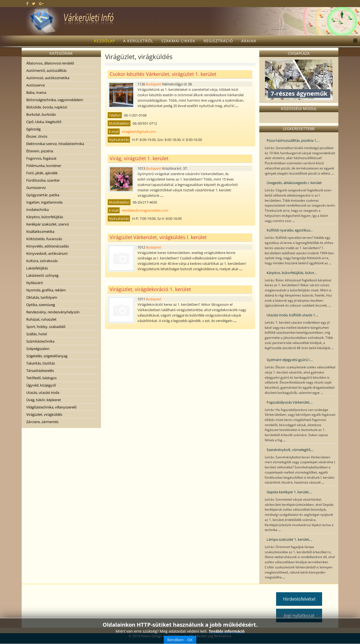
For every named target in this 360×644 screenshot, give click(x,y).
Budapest (154, 84)
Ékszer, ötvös (37, 136)
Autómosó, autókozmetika (48, 78)
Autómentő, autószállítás (46, 70)
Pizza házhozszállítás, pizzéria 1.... (293, 140)
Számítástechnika (40, 341)
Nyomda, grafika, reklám (46, 290)
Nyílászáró (35, 283)
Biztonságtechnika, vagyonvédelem (55, 100)
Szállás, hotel (37, 334)
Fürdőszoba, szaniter (43, 180)
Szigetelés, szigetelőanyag (47, 356)
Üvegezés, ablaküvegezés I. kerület (294, 183)
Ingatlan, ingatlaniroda (44, 202)
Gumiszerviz (36, 188)
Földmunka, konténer (44, 166)
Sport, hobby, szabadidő (46, 327)
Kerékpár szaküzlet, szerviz (48, 224)
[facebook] (27, 4)
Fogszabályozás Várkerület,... (290, 402)
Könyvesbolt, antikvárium (47, 253)
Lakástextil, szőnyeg (42, 275)
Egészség (33, 129)
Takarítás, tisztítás (41, 363)
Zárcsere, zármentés (42, 422)
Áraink (249, 41)
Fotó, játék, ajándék (42, 173)
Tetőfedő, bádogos (41, 378)
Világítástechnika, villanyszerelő (51, 407)
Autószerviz (36, 85)
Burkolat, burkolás (41, 114)
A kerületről (138, 41)
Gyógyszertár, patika (43, 195)
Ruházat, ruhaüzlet (41, 319)
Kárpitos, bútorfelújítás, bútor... (292, 273)
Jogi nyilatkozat (299, 616)
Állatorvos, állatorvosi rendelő (50, 63)
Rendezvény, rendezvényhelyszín (53, 312)
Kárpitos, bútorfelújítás (45, 217)
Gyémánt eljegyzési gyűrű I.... (290, 360)
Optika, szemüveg (41, 305)
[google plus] (41, 4)
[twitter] (34, 4)
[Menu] (354, 41)
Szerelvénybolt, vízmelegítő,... (290, 450)
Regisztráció (218, 41)
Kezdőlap (104, 41)
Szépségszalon (38, 349)
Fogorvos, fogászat (41, 158)
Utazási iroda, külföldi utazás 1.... (292, 315)
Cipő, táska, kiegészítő (44, 122)
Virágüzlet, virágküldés (44, 414)
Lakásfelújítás (37, 268)
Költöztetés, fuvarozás (44, 239)
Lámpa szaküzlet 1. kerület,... (289, 539)
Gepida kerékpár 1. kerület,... (289, 492)
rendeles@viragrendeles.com (145, 210)
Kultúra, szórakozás (42, 261)
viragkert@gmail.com (139, 131)
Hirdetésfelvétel (299, 599)
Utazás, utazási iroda (43, 392)
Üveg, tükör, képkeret (44, 400)
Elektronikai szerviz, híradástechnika (55, 144)
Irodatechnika (37, 210)
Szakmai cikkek (178, 41)
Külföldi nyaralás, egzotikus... (290, 230)
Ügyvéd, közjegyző (41, 385)
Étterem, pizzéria (40, 151)
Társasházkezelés (40, 371)
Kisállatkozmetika (40, 231)
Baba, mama (36, 92)
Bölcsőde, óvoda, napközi (47, 107)
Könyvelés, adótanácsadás (48, 246)
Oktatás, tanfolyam (42, 297)
